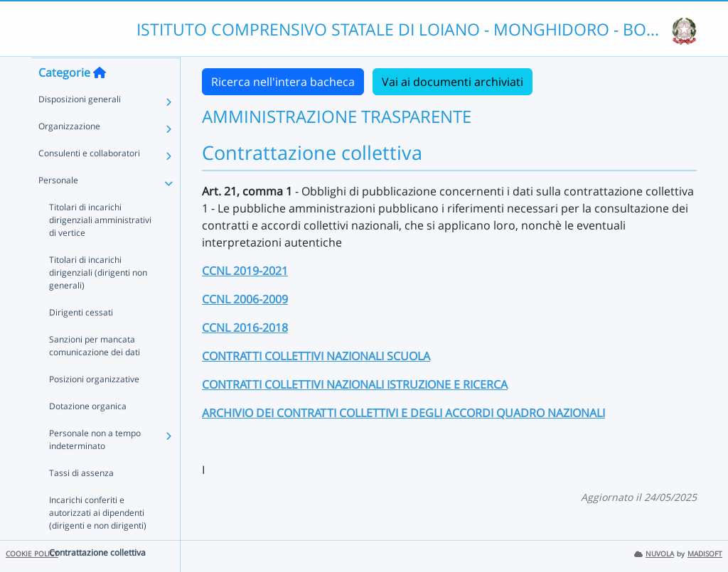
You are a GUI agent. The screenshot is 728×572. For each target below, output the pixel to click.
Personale (58, 208)
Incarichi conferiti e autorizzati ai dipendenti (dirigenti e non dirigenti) (98, 540)
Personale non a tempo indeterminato (95, 467)
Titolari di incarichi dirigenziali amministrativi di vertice (100, 248)
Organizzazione (69, 154)
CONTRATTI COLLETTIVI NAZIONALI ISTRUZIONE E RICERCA (355, 384)
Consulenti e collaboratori (89, 181)
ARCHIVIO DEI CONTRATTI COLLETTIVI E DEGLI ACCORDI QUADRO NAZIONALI (403, 413)
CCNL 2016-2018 (245, 328)
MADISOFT (705, 554)
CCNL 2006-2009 (245, 299)
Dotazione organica (88, 434)
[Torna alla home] (100, 100)
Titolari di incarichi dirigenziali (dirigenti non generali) (98, 300)
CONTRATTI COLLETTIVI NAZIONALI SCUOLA (316, 356)
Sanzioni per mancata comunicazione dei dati (95, 373)
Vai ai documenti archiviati (453, 82)
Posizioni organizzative (94, 407)
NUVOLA (654, 554)
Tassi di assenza (81, 501)
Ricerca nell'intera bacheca (283, 82)
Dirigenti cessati (81, 340)
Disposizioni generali (80, 127)
